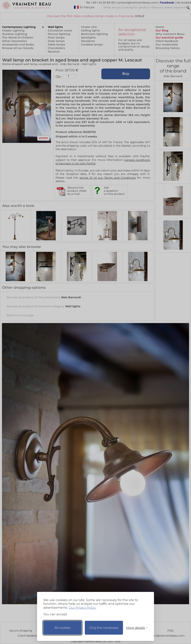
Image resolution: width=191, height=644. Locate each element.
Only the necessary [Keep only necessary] (104, 628)
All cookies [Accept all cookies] (62, 628)
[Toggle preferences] (135, 628)
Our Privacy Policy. (83, 608)
